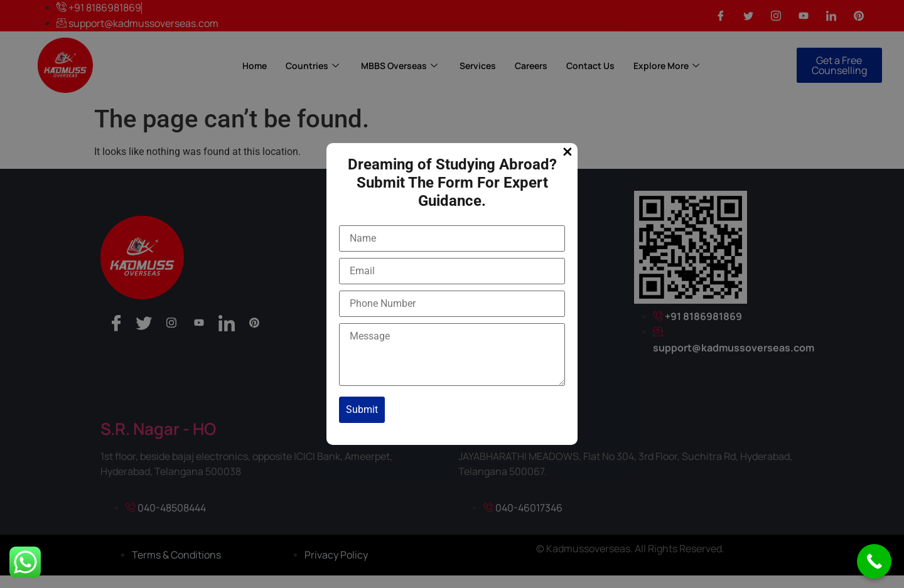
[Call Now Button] (874, 561)
